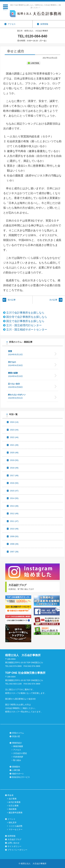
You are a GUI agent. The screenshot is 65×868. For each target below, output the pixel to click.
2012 (14, 513)
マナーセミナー (16, 829)
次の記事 (53, 300)
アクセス (17, 750)
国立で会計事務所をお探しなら (25, 321)
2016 (14, 483)
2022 (14, 437)
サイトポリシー (14, 846)
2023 (14, 430)
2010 (14, 529)
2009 (14, 536)
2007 (14, 552)
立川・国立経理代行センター (24, 325)
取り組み (17, 760)
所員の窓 (16, 736)
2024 (14, 422)
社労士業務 (14, 806)
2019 (14, 460)
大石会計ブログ (14, 839)
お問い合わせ (13, 843)
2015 (14, 491)
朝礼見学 (13, 823)
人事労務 (16, 770)
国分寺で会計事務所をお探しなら (27, 317)
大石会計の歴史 (20, 753)
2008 (14, 544)
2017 (14, 475)
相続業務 (13, 809)
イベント (12, 819)
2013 (14, 506)
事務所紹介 (17, 743)
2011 (14, 521)
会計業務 (13, 799)
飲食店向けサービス (21, 777)
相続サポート (18, 774)
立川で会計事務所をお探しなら (25, 313)
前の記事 (12, 300)
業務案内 (16, 767)
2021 (14, 445)
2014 (14, 498)
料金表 (11, 795)
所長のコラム (18, 733)
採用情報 (12, 836)
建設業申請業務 (16, 813)
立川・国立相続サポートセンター (27, 330)
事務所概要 (18, 746)
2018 (14, 468)
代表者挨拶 (18, 757)
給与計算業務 (15, 802)
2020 (14, 453)
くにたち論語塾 (16, 826)
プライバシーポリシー (17, 850)
